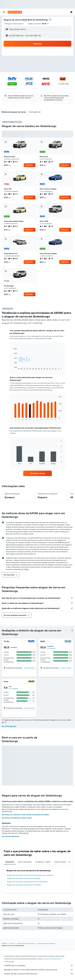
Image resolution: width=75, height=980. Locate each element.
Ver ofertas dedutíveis (10, 836)
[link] (37, 473)
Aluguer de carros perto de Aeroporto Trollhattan (24, 885)
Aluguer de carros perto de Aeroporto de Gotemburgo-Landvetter (30, 875)
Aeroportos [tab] (10, 862)
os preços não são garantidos (52, 959)
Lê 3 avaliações (13, 688)
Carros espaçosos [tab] (25, 862)
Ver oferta (30, 165)
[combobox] (14, 24)
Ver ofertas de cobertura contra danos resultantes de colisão (25, 815)
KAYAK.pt (5, 943)
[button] (4, 12)
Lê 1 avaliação (51, 648)
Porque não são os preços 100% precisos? (39, 974)
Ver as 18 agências (9, 726)
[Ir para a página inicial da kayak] (15, 12)
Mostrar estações (29, 668)
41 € (30, 20)
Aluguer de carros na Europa (26, 943)
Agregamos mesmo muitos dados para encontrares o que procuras (39, 970)
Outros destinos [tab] (61, 862)
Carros (12, 943)
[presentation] (50, 19)
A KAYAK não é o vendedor (39, 965)
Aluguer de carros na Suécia (46, 943)
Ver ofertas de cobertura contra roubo (17, 818)
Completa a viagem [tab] (43, 862)
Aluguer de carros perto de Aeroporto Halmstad (24, 878)
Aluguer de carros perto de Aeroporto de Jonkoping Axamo (28, 882)
